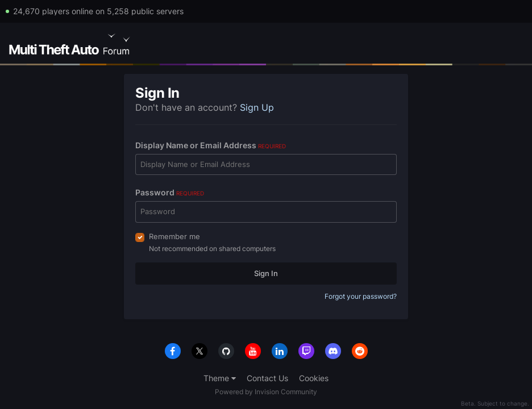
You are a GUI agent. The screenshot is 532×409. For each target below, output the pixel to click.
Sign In (266, 273)
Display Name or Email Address (211, 145)
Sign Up (257, 107)
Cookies (314, 378)
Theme (220, 378)
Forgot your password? (361, 296)
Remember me (174, 236)
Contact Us (267, 378)
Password (170, 192)
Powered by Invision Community (266, 392)
